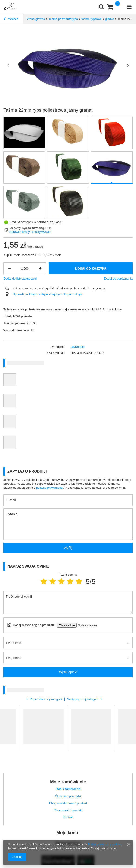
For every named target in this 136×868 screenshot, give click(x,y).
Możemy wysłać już (22, 228)
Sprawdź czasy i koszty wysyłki (30, 232)
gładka (110, 19)
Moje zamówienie (68, 782)
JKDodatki (78, 347)
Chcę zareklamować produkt (68, 803)
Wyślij (68, 548)
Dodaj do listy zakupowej (20, 278)
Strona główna (35, 19)
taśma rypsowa (91, 19)
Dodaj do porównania (118, 278)
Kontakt (68, 817)
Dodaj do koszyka (90, 268)
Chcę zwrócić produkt (68, 810)
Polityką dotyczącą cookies (105, 845)
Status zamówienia (68, 789)
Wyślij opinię (68, 672)
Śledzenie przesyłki (68, 796)
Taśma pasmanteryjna (63, 19)
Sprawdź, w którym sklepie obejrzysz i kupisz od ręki (48, 294)
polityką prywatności (50, 488)
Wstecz (11, 20)
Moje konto (68, 833)
